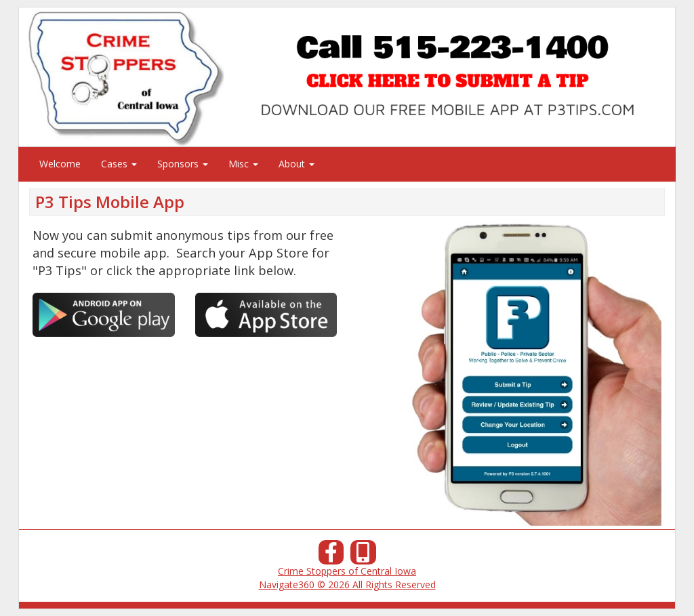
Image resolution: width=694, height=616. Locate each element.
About (297, 164)
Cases (119, 164)
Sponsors (183, 164)
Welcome (60, 164)
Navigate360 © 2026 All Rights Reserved (347, 584)
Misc (243, 164)
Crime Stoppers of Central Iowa (347, 571)
